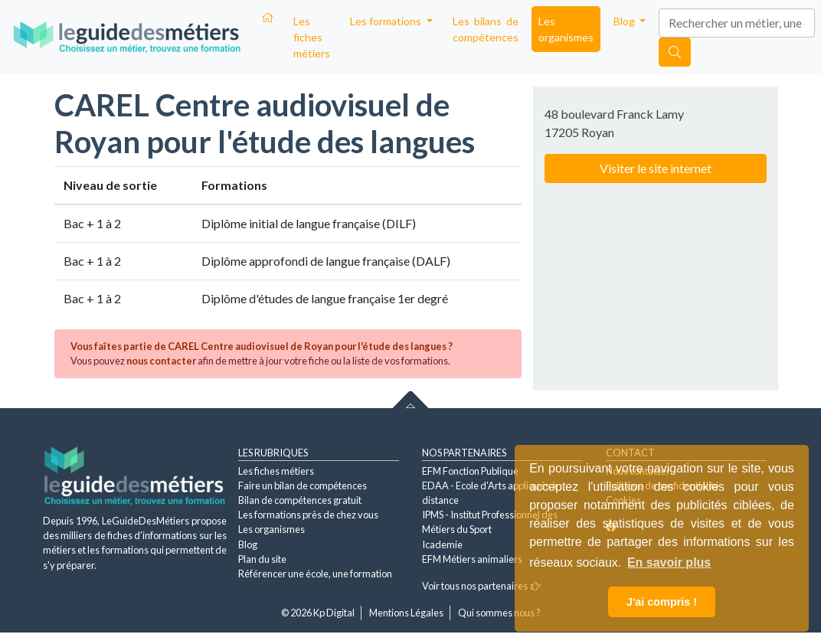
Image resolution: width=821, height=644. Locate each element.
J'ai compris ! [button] (662, 602)
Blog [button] (625, 21)
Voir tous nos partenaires (481, 586)
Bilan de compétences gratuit (300, 500)
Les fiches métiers (312, 37)
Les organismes (566, 29)
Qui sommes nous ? (499, 613)
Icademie (442, 544)
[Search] (737, 23)
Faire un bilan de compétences (303, 485)
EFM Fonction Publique (470, 471)
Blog (248, 544)
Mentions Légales (406, 613)
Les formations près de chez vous (308, 515)
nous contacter (161, 361)
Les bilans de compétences (486, 29)
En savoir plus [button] (669, 562)
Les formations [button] (387, 21)
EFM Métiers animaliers (472, 559)
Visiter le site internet (656, 168)
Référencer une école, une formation (315, 574)
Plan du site (262, 559)
